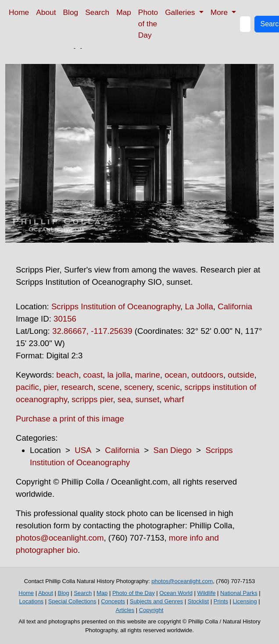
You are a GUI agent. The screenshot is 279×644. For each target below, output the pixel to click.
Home (19, 12)
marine (148, 375)
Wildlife (207, 593)
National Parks (239, 593)
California (235, 306)
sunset (147, 399)
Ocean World (176, 593)
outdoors (207, 375)
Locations (31, 601)
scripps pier (92, 399)
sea (124, 399)
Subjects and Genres (156, 601)
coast (93, 375)
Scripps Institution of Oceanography (116, 306)
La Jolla (199, 306)
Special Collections (72, 601)
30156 (65, 319)
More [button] (220, 12)
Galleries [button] (181, 12)
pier (50, 387)
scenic (168, 387)
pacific (27, 387)
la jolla (119, 375)
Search (97, 12)
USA (83, 450)
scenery (138, 387)
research (77, 387)
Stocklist (198, 601)
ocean (176, 375)
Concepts (113, 601)
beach (67, 375)
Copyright (151, 610)
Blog (71, 12)
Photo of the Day (148, 24)
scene (109, 387)
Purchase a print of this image (70, 419)
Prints (221, 601)
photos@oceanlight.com (60, 538)
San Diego (173, 450)
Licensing (245, 601)
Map (124, 12)
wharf (174, 399)
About (46, 12)
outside (241, 375)
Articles (125, 610)
